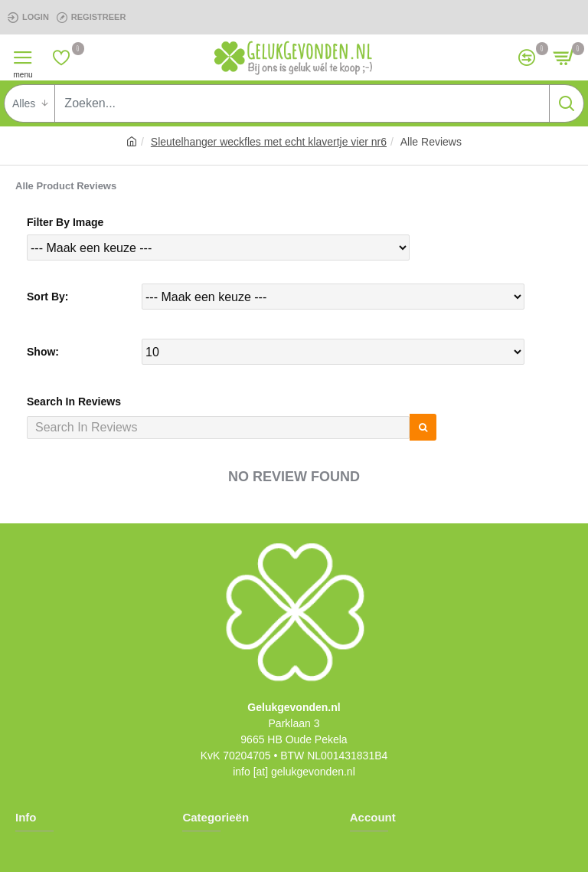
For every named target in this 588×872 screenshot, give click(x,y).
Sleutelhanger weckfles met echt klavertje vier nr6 (269, 142)
